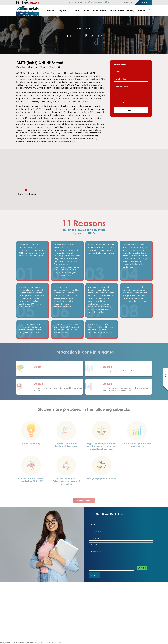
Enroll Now (84, 504)
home (79, 28)
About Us (50, 10)
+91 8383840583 (95, 2)
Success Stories (117, 10)
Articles (86, 10)
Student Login (127, 2)
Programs (62, 10)
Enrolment (75, 10)
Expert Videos (100, 10)
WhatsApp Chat (112, 2)
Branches (142, 10)
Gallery (131, 10)
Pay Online (145, 2)
